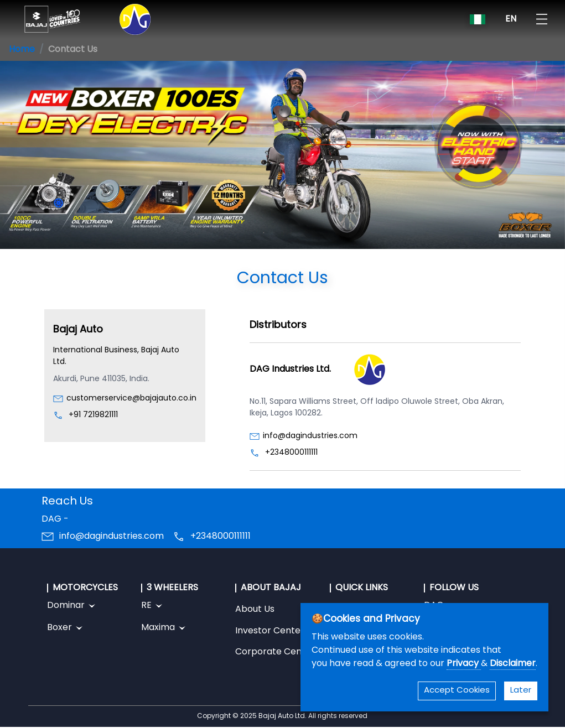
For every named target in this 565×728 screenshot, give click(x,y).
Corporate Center (275, 652)
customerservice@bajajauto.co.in (131, 399)
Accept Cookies (457, 691)
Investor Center (270, 631)
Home (22, 50)
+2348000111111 (291, 453)
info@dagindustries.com (310, 436)
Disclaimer (513, 664)
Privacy (464, 664)
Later (521, 691)
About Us (255, 610)
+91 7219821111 (93, 415)
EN (511, 19)
